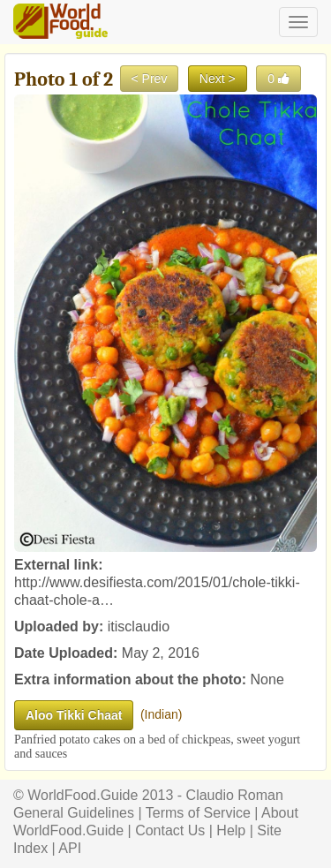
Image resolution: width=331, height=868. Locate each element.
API (70, 848)
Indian (162, 714)
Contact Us (170, 830)
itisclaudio (139, 626)
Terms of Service (198, 813)
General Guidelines (74, 813)
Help (231, 830)
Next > (218, 79)
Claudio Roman (235, 795)
